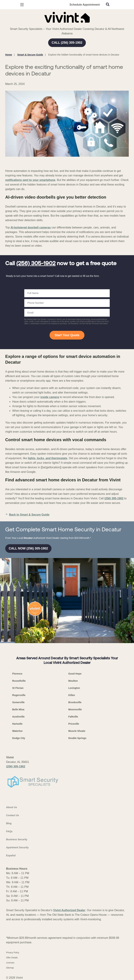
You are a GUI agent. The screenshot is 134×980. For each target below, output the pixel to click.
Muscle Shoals (77, 731)
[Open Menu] (22, 5)
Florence (17, 674)
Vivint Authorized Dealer (69, 910)
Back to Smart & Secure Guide (27, 515)
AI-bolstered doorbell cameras (31, 227)
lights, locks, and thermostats (48, 458)
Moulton (73, 681)
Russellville (19, 681)
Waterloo (17, 731)
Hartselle (17, 724)
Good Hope (75, 674)
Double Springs (77, 738)
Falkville (73, 717)
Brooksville (75, 702)
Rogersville (19, 695)
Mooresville (75, 709)
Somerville (18, 702)
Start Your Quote (67, 335)
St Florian (18, 688)
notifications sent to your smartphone (30, 180)
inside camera (50, 397)
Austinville (18, 717)
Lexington (74, 688)
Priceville (74, 724)
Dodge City (19, 738)
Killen (72, 695)
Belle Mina (18, 709)
